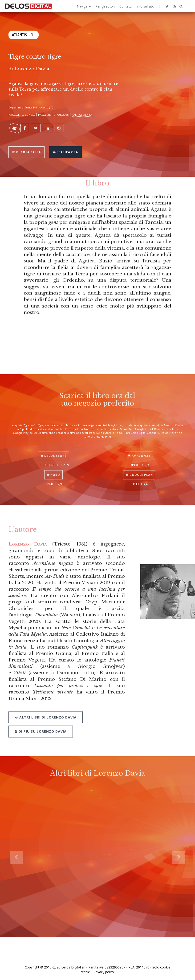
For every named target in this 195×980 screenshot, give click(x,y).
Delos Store (53, 451)
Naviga (84, 6)
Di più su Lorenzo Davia (41, 725)
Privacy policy (104, 972)
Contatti (126, 6)
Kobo (53, 470)
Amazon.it (139, 451)
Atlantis (19, 34)
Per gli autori (105, 6)
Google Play (139, 470)
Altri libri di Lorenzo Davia (46, 711)
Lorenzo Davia (32, 69)
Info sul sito (145, 6)
